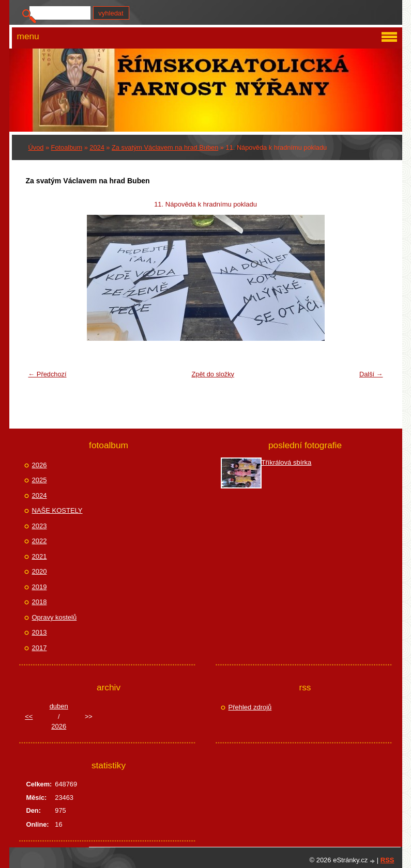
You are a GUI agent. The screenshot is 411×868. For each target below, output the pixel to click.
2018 (40, 602)
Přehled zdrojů (250, 707)
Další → (371, 374)
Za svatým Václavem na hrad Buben (165, 147)
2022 (40, 541)
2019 (40, 587)
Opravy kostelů (55, 617)
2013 (40, 632)
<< (29, 716)
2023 (40, 526)
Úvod (36, 147)
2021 (40, 556)
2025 (40, 480)
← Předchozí (48, 374)
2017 (40, 648)
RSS (387, 860)
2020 (40, 571)
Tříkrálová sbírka (287, 462)
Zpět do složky (213, 374)
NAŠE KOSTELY (57, 510)
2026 (40, 465)
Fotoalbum (67, 147)
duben (59, 706)
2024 (97, 147)
